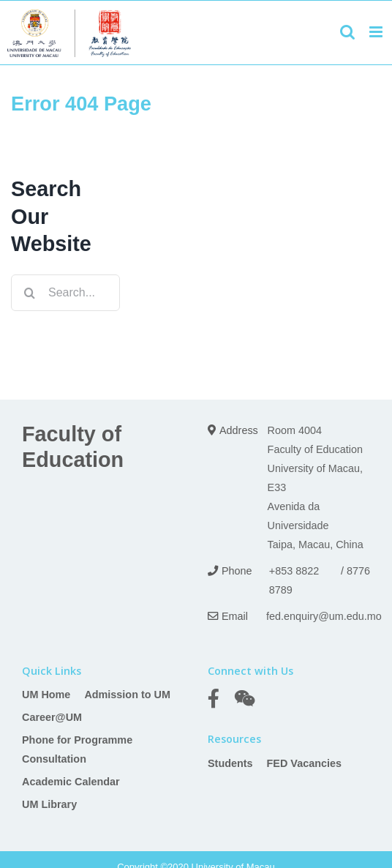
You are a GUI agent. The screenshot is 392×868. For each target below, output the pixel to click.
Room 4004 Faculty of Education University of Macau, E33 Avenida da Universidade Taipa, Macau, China (316, 487)
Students (230, 763)
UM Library (49, 804)
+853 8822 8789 (294, 580)
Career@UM (52, 717)
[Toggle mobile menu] (377, 32)
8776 (358, 571)
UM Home (46, 695)
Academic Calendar (71, 782)
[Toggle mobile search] (347, 32)
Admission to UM (127, 695)
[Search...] (65, 293)
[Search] (29, 293)
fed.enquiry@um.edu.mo (324, 616)
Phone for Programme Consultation (77, 749)
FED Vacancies (304, 763)
